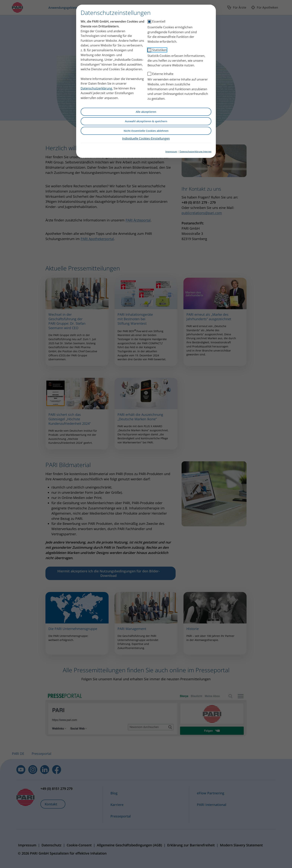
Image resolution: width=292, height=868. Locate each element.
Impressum (171, 151)
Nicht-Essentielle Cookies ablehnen (146, 131)
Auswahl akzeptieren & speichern (146, 121)
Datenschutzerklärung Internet (195, 151)
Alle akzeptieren (146, 112)
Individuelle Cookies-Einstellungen (146, 138)
